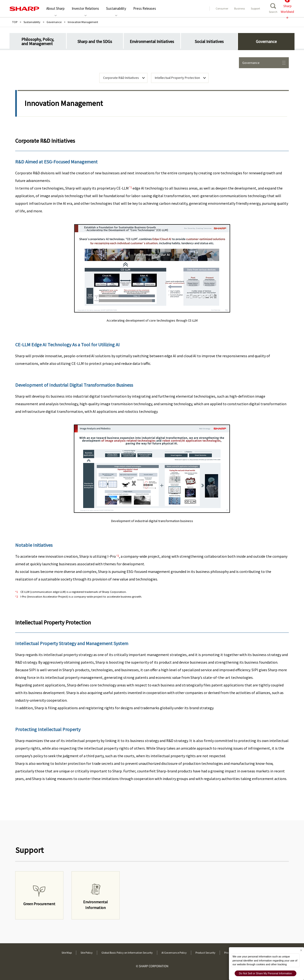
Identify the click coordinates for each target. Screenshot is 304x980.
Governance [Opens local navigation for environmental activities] (264, 63)
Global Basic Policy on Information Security (127, 953)
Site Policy (87, 953)
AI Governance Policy (174, 953)
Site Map (67, 953)
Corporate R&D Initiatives (121, 78)
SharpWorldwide (287, 9)
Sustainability (32, 22)
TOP (15, 22)
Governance (54, 22)
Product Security (205, 953)
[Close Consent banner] (301, 950)
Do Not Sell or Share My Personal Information (265, 973)
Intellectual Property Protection (177, 78)
